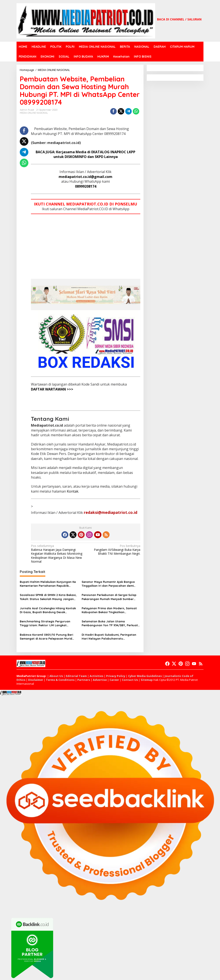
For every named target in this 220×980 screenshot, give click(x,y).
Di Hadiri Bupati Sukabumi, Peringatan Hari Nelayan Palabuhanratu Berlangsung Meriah (109, 637)
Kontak (73, 491)
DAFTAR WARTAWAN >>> (52, 389)
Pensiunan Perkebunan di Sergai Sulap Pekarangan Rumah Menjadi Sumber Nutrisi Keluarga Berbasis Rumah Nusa (109, 597)
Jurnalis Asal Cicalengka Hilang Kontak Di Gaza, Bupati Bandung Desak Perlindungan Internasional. (48, 610)
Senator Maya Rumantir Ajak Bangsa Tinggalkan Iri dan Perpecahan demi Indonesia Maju (108, 584)
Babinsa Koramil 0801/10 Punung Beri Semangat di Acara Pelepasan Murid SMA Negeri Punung (46, 637)
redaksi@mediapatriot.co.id (111, 512)
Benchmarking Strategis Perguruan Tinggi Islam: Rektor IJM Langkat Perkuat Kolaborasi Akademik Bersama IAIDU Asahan (48, 623)
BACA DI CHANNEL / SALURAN (179, 19)
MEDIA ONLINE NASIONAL (34, 113)
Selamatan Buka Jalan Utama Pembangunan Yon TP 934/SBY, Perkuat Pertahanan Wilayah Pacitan (110, 623)
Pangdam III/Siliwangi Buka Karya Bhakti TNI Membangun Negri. (114, 550)
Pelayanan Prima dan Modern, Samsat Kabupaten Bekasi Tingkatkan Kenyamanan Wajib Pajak (109, 610)
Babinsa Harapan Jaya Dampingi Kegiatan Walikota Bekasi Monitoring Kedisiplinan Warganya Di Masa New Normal (57, 554)
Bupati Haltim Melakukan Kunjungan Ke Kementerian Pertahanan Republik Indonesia (48, 584)
